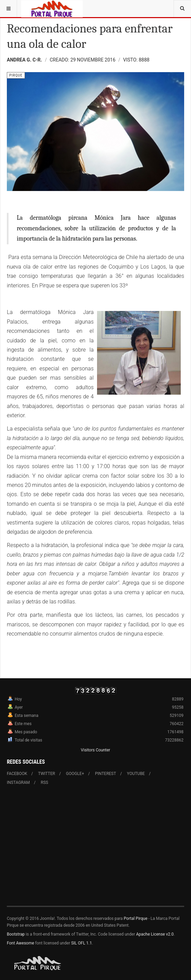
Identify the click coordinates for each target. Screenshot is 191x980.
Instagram (18, 782)
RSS (44, 782)
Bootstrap (16, 934)
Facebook (17, 774)
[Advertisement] (95, 850)
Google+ (75, 774)
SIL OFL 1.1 (81, 943)
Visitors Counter (96, 750)
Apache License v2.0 (155, 934)
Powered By (38, 963)
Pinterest (106, 774)
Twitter (47, 774)
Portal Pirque (135, 918)
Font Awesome (21, 943)
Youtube (136, 774)
